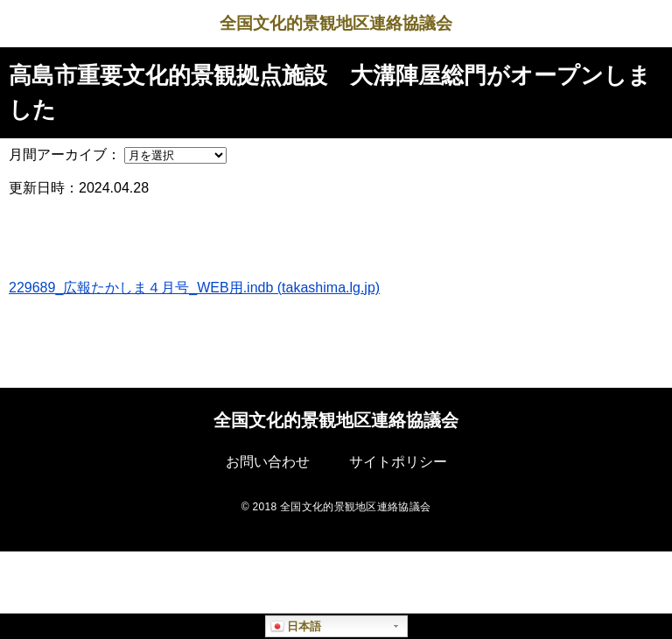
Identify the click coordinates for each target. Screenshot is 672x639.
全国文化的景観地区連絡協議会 (336, 23)
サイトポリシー (398, 462)
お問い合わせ (268, 462)
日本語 (296, 627)
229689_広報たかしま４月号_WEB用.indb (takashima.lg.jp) (194, 288)
